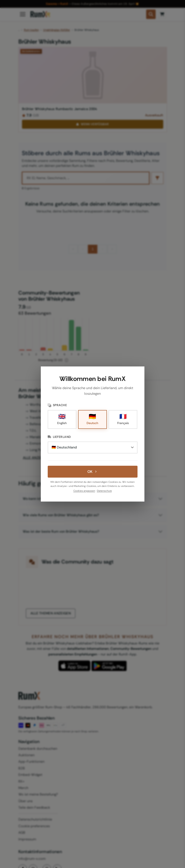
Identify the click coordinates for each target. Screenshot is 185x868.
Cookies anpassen (84, 491)
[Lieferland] (93, 447)
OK (93, 472)
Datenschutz (104, 491)
